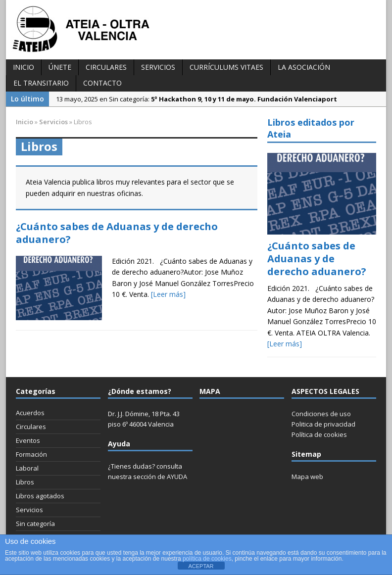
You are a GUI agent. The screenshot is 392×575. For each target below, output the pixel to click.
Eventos (28, 440)
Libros (25, 482)
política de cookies (207, 559)
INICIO (24, 67)
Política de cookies (319, 434)
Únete (60, 67)
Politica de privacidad (323, 424)
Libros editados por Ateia (311, 128)
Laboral (27, 468)
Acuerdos (30, 413)
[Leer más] (168, 294)
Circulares (106, 67)
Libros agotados (40, 496)
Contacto (102, 83)
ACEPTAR (201, 566)
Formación (31, 454)
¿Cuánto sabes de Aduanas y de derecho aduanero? (117, 233)
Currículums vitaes (226, 67)
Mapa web (307, 477)
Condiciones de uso (321, 414)
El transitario (41, 83)
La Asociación (304, 67)
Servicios (158, 67)
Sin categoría (35, 524)
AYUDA (177, 477)
